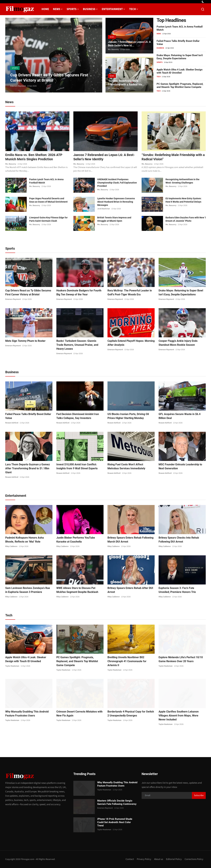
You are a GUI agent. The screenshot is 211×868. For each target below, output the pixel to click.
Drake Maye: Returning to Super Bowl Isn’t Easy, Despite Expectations (180, 57)
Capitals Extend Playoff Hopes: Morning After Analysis (131, 343)
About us (159, 859)
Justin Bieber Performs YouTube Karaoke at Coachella (76, 540)
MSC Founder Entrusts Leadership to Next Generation (180, 466)
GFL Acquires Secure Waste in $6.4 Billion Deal (180, 416)
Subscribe (199, 795)
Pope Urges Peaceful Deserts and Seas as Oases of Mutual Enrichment (48, 200)
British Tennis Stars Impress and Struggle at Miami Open (114, 219)
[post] (54, 55)
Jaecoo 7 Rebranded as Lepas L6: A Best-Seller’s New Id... (129, 44)
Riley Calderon (11, 546)
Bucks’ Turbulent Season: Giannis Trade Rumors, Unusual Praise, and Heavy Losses (77, 345)
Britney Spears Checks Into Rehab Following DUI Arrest (179, 540)
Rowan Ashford (12, 423)
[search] (203, 9)
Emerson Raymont (18, 86)
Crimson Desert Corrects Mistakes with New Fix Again (79, 714)
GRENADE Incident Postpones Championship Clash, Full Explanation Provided (117, 183)
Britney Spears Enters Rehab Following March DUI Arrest (130, 540)
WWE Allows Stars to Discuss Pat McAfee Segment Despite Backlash (77, 590)
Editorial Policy (174, 859)
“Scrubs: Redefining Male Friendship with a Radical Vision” (173, 157)
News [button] (58, 9)
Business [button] (90, 9)
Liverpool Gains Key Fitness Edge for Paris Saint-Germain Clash (48, 219)
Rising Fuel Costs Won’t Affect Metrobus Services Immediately (126, 466)
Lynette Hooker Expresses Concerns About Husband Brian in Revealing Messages (116, 202)
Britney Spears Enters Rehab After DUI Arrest (130, 590)
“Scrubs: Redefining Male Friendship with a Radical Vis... (126, 83)
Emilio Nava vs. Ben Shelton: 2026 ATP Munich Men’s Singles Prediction (34, 157)
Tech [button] (134, 9)
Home (45, 9)
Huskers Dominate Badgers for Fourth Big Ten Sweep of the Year (79, 292)
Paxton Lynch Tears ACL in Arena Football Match (46, 181)
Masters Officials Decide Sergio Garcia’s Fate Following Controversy (117, 802)
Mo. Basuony (113, 49)
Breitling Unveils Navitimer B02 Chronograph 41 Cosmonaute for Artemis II (127, 661)
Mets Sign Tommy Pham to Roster (25, 341)
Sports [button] (73, 9)
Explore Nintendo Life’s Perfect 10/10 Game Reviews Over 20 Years (181, 659)
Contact (130, 859)
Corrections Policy (194, 859)
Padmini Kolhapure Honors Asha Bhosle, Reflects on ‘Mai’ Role (25, 540)
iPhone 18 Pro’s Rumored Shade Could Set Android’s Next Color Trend (115, 822)
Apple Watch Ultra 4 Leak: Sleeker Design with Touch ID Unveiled (180, 71)
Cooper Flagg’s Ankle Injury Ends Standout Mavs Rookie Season (178, 343)
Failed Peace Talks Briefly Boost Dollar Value (28, 416)
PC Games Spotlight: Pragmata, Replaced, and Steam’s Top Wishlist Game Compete (180, 85)
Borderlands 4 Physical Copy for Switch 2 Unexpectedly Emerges (131, 714)
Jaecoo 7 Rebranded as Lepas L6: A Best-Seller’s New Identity (104, 157)
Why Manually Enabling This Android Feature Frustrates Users (27, 714)
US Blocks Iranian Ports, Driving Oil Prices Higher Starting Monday (128, 416)
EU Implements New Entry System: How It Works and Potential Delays (183, 200)
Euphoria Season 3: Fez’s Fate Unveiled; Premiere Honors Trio (177, 590)
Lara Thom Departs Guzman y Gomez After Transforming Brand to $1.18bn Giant (28, 468)
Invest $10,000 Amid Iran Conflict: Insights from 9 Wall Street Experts (77, 466)
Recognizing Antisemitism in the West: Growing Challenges (182, 181)
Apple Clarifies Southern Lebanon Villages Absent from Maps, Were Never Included (179, 716)
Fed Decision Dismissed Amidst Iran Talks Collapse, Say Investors (78, 416)
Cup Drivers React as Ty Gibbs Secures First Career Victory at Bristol (28, 292)
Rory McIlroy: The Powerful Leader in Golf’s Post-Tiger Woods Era (130, 292)
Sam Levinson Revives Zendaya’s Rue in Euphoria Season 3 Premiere (28, 590)
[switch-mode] (203, 2)
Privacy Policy (144, 859)
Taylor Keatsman (12, 666)
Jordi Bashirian (104, 209)
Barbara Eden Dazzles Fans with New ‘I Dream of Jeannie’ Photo (186, 219)
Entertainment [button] (113, 9)
